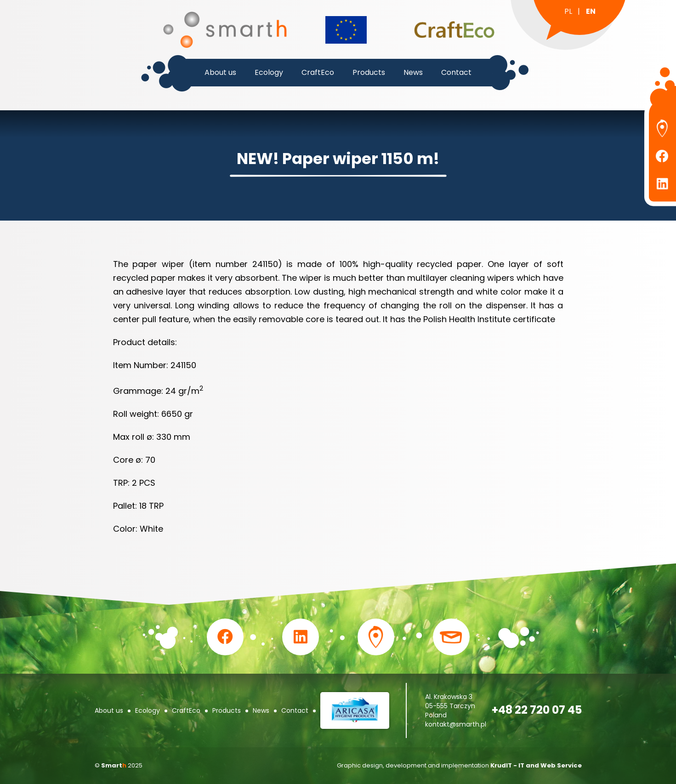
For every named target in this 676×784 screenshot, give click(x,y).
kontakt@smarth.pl (456, 724)
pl (568, 11)
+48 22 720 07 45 (537, 710)
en (591, 11)
